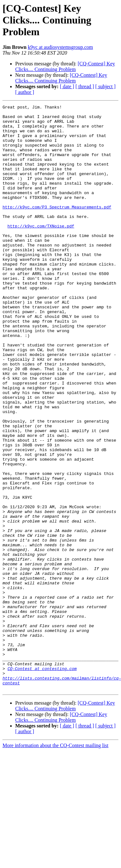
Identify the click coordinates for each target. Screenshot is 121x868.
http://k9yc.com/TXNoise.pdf (41, 251)
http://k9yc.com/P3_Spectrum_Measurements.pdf (57, 228)
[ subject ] (105, 86)
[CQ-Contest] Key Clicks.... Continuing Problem (65, 66)
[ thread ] (85, 86)
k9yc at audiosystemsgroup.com (60, 47)
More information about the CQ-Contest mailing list (55, 862)
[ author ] (25, 92)
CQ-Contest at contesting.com (42, 782)
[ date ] (67, 86)
